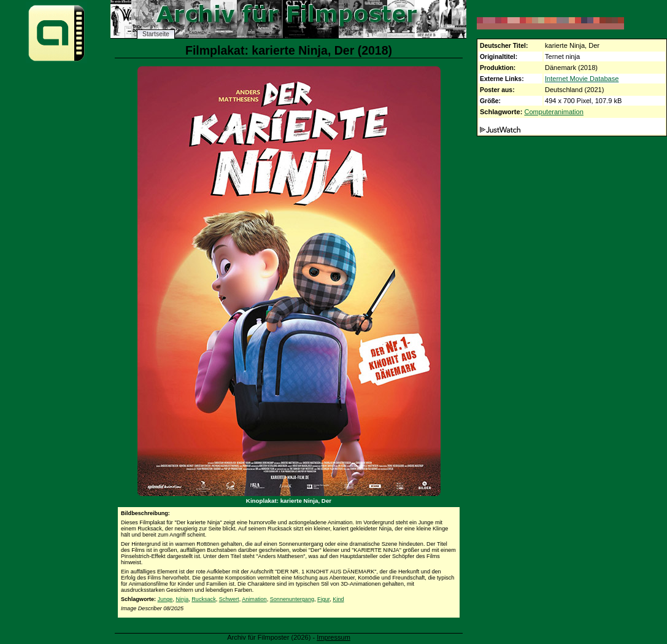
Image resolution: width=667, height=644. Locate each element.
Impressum (333, 637)
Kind (338, 599)
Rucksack (203, 599)
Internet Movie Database (582, 79)
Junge (165, 599)
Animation (254, 599)
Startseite (156, 34)
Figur (323, 599)
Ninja (182, 599)
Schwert (229, 599)
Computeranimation (553, 112)
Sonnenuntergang (292, 599)
